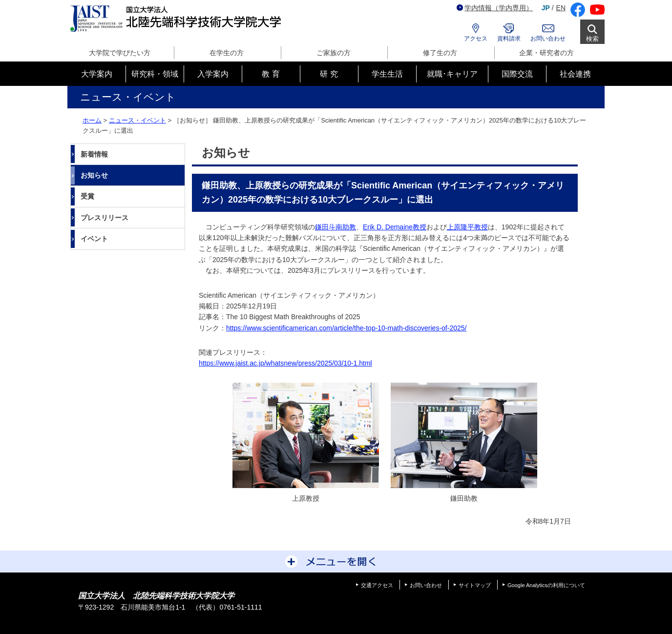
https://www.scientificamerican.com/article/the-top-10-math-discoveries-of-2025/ (346, 328)
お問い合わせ (548, 39)
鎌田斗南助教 (336, 227)
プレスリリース (105, 218)
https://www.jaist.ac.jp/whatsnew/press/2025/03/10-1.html (285, 363)
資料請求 (509, 39)
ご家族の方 (334, 53)
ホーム (92, 120)
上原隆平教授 (467, 227)
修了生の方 (440, 53)
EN (561, 8)
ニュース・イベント (137, 120)
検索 (592, 39)
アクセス (476, 39)
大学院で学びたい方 (120, 53)
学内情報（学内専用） (495, 8)
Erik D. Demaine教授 (395, 227)
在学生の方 (227, 53)
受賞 (87, 196)
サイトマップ (475, 585)
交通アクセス (377, 585)
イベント (94, 239)
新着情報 (94, 154)
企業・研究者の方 (546, 53)
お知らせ (94, 175)
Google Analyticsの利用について (546, 585)
